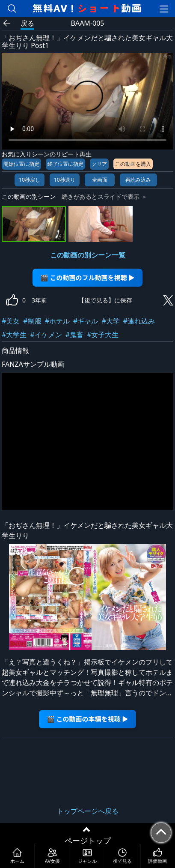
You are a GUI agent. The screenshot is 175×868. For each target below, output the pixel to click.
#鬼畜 (74, 335)
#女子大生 (103, 335)
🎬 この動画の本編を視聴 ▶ (87, 719)
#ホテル (57, 321)
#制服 (32, 321)
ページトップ (88, 841)
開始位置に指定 (21, 164)
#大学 (110, 321)
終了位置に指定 (65, 164)
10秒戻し (30, 180)
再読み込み (138, 180)
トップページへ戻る (88, 811)
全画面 (100, 180)
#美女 (11, 321)
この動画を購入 (133, 164)
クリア (99, 164)
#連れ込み (139, 321)
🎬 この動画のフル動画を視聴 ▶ (87, 277)
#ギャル (86, 321)
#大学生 (14, 335)
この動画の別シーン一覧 (88, 255)
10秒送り (65, 180)
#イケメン (46, 335)
